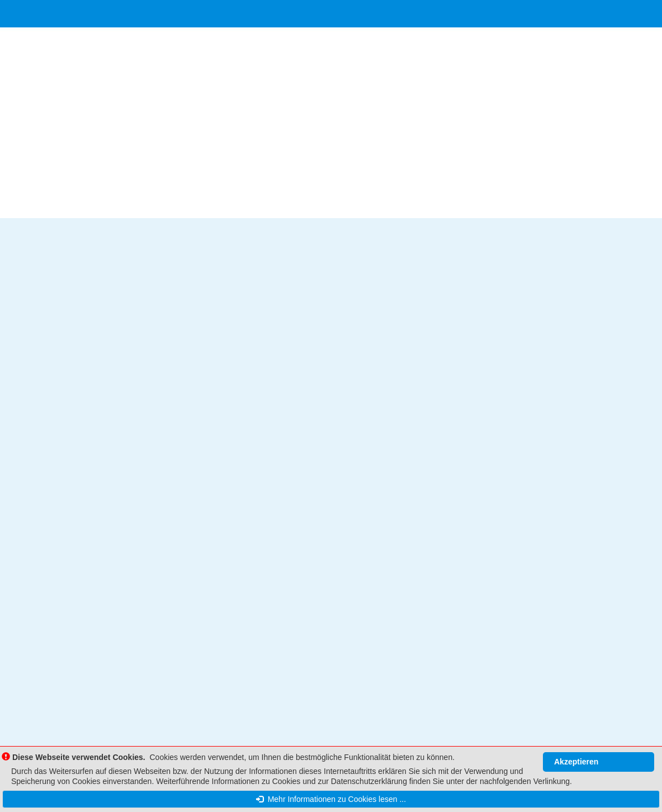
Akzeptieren (576, 762)
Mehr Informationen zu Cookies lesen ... (331, 799)
